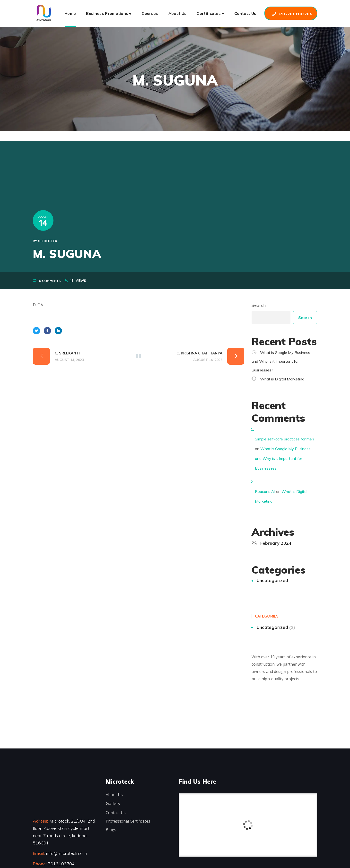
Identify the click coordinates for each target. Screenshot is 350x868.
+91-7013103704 (295, 14)
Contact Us (116, 813)
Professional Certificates (128, 821)
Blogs (111, 830)
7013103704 (61, 864)
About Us (114, 795)
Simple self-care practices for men (284, 439)
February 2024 (276, 543)
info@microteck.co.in (66, 853)
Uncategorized (272, 580)
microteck (48, 241)
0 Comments (50, 281)
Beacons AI (265, 491)
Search (259, 305)
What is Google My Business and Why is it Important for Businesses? (281, 361)
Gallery (113, 803)
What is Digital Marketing (282, 379)
